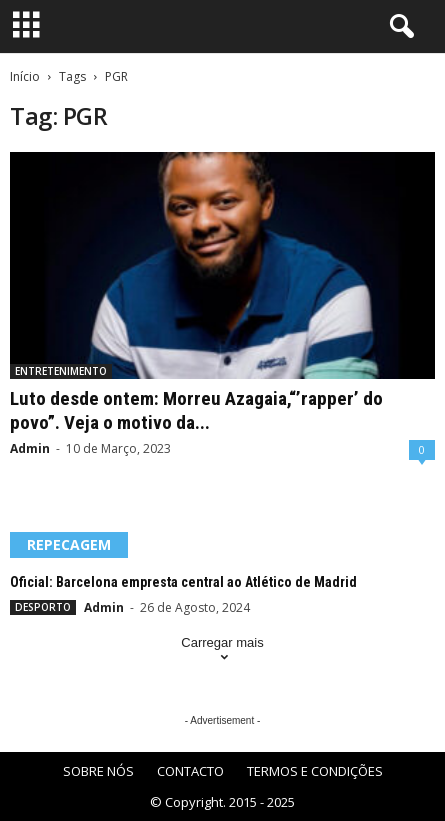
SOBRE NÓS (98, 771)
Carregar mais (222, 651)
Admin (30, 448)
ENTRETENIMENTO (61, 371)
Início (25, 76)
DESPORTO (43, 607)
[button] (398, 27)
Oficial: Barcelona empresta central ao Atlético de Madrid (183, 582)
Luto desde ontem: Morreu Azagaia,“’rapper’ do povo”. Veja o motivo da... (196, 410)
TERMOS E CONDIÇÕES (315, 771)
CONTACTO (190, 771)
